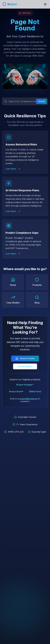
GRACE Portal (35, 392)
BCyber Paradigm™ (25, 385)
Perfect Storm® (16, 392)
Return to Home (25, 359)
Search (41, 101)
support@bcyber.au (28, 399)
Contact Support (25, 366)
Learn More (13, 169)
